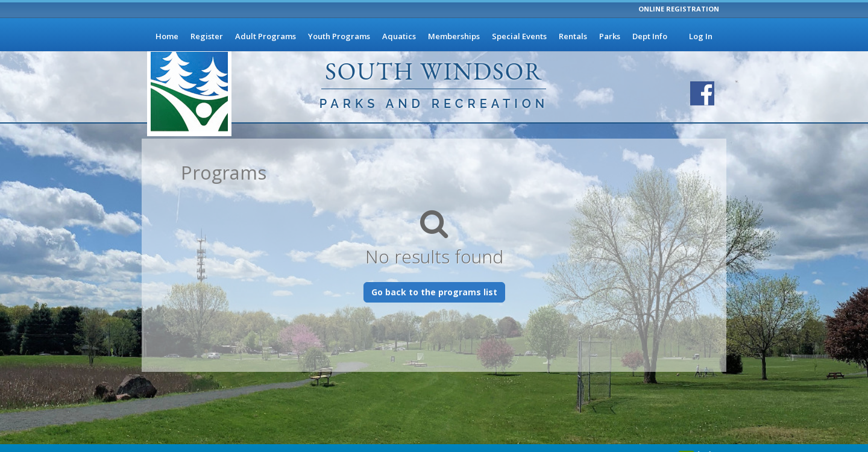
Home (167, 36)
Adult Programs (266, 36)
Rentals (573, 36)
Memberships (454, 36)
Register (207, 36)
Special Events (519, 36)
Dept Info (650, 36)
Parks (610, 36)
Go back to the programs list (434, 292)
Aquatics (399, 36)
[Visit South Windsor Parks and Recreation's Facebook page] (702, 93)
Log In (701, 36)
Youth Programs (339, 36)
